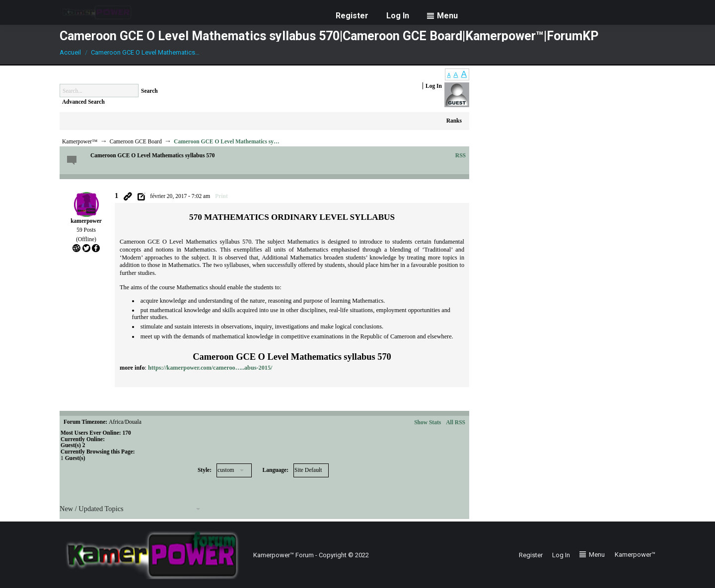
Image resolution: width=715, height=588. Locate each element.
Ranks (454, 121)
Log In (434, 86)
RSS (461, 155)
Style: (205, 470)
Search (149, 91)
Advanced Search (83, 102)
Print (221, 196)
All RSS (456, 422)
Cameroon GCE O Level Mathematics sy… (226, 141)
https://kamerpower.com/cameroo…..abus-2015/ (210, 368)
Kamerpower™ (80, 141)
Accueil (70, 52)
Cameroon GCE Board (136, 141)
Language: (276, 470)
